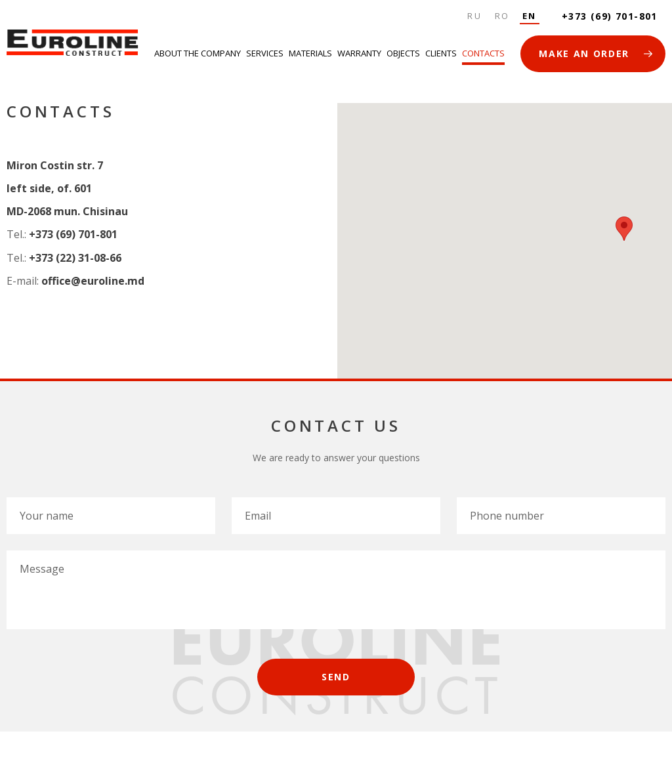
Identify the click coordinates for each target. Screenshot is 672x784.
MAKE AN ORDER (584, 53)
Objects (403, 53)
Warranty (359, 53)
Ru (474, 16)
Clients (441, 53)
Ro (502, 16)
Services (265, 53)
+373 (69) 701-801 (610, 16)
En (530, 16)
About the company (198, 53)
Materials (310, 53)
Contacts (483, 53)
